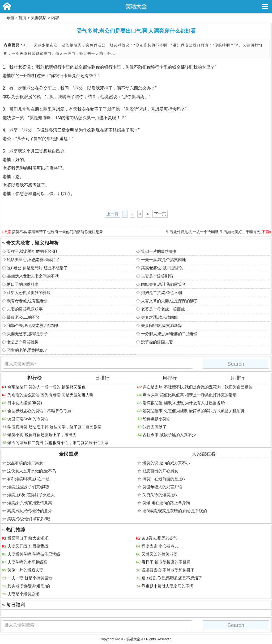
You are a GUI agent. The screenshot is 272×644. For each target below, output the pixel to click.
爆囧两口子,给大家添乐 (28, 538)
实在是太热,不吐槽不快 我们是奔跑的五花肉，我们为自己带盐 (197, 387)
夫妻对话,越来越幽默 (160, 317)
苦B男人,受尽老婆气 (159, 538)
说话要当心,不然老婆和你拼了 (33, 260)
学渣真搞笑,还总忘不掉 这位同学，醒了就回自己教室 (54, 427)
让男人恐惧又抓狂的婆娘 (29, 292)
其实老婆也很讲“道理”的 (162, 268)
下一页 (160, 214)
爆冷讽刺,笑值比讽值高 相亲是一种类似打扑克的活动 (190, 395)
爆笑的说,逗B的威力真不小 (166, 463)
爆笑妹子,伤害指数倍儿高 (30, 503)
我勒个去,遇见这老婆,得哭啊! (33, 325)
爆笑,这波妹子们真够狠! (28, 487)
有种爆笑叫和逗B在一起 (28, 479)
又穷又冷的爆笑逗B (160, 495)
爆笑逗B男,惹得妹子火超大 (31, 495)
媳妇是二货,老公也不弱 (161, 292)
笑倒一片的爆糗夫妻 (159, 251)
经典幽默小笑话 (157, 419)
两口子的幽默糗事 (23, 284)
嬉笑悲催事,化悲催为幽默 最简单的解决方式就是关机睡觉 (194, 411)
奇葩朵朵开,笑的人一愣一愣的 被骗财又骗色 (46, 387)
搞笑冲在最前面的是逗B (164, 479)
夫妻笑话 (39, 18)
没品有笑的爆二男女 (25, 463)
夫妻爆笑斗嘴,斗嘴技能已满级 (34, 554)
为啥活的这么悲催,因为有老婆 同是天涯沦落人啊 (50, 395)
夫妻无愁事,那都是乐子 (27, 334)
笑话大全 (136, 6)
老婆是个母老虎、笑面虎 (163, 309)
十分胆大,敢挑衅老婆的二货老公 (169, 334)
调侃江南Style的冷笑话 (28, 419)
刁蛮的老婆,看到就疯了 (27, 350)
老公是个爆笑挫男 (23, 342)
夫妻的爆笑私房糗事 (25, 309)
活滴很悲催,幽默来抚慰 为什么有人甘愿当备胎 (184, 403)
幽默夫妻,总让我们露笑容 (163, 284)
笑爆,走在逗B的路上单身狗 (166, 503)
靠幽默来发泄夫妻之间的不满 (33, 276)
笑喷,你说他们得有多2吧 (29, 519)
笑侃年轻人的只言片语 (162, 487)
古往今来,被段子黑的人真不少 (169, 435)
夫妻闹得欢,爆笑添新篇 (161, 325)
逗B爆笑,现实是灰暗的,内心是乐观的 (175, 511)
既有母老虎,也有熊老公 (27, 301)
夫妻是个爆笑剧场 (157, 276)
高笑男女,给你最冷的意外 (30, 511)
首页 (22, 18)
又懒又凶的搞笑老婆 (160, 554)
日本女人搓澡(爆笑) (25, 403)
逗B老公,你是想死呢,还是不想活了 (37, 268)
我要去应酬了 (155, 427)
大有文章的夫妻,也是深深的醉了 (169, 301)
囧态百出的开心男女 (160, 471)
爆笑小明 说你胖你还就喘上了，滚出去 (42, 435)
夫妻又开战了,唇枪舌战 (28, 546)
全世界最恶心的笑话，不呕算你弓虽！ (41, 411)
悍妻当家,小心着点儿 (160, 546)
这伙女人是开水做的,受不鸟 (32, 471)
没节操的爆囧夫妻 (157, 342)
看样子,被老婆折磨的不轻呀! (32, 251)
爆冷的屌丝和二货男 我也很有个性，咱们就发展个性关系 (58, 443)
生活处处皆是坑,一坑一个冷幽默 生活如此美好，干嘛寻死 (213, 232)
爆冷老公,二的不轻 (23, 317)
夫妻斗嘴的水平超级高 (27, 562)
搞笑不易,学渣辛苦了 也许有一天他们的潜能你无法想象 (58, 232)
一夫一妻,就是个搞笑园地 (163, 260)
